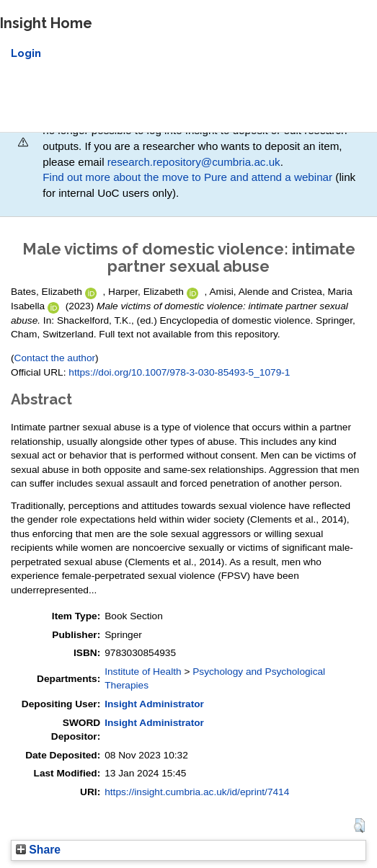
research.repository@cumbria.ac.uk (194, 162)
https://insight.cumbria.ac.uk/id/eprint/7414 (197, 792)
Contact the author (55, 358)
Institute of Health (143, 672)
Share (38, 850)
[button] (359, 825)
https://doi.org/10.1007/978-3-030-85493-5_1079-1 (179, 372)
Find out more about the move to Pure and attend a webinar (187, 177)
